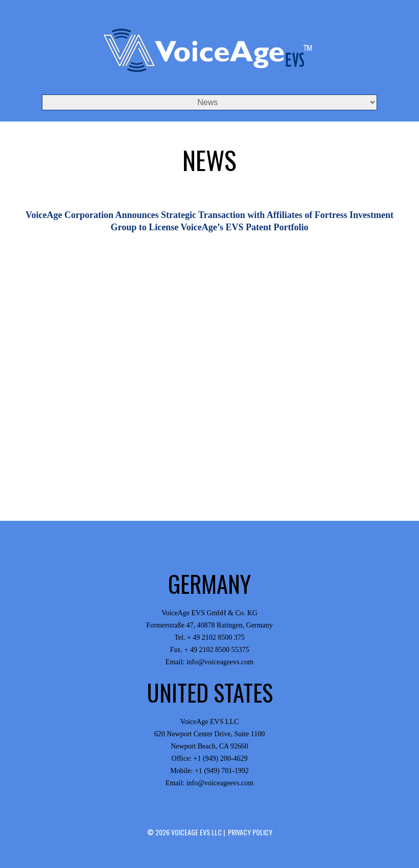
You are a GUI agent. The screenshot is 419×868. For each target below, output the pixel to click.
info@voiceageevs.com (220, 662)
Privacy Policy (250, 832)
